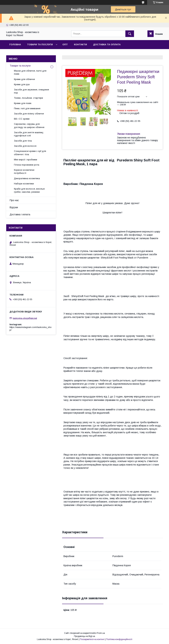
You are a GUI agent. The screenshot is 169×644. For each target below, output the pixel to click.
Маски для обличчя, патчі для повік (30, 72)
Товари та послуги (40, 44)
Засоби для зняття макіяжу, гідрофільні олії (29, 134)
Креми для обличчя (24, 79)
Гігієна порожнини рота (27, 165)
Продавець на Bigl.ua (84, 636)
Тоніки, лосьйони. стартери (28, 98)
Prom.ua (101, 633)
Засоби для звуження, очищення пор (31, 91)
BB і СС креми (22, 119)
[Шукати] (130, 34)
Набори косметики (24, 184)
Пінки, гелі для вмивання (27, 108)
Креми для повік (23, 103)
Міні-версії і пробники (26, 160)
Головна (15, 44)
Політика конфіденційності (119, 639)
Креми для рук (22, 84)
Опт (65, 44)
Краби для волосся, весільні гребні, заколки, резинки (29, 190)
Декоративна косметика (27, 178)
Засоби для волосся (25, 146)
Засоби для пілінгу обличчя (29, 114)
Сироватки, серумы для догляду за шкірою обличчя (29, 126)
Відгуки (14, 207)
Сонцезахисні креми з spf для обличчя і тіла (30, 153)
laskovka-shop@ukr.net (25, 318)
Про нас (14, 200)
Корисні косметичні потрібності (24, 171)
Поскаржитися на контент (92, 639)
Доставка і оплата (20, 214)
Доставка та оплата (107, 44)
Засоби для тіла (23, 141)
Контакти (80, 44)
